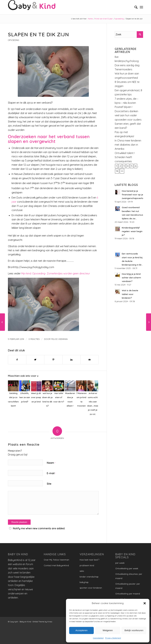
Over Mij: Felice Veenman (56, 560)
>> (122, 171)
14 (117, 171)
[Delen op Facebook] (17, 360)
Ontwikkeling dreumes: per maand (129, 576)
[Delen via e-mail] (90, 360)
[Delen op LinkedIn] (71, 360)
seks (82, 571)
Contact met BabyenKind (56, 565)
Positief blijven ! (123, 107)
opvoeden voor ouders (128, 120)
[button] (145, 603)
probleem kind (87, 565)
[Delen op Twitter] (35, 360)
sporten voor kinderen (91, 588)
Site (49, 484)
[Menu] (141, 7)
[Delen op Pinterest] (53, 360)
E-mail (51, 473)
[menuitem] (134, 7)
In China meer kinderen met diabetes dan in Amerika (128, 145)
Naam (51, 463)
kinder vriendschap (89, 577)
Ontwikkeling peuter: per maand (128, 586)
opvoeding (14, 40)
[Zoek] (134, 7)
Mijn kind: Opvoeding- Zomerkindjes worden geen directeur (56, 273)
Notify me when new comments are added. (39, 528)
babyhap (84, 582)
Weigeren (108, 630)
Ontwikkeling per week (127, 568)
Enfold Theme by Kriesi (42, 622)
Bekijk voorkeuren (134, 630)
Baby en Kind (25, 622)
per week (120, 563)
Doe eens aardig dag (127, 65)
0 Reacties (34, 339)
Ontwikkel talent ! (125, 153)
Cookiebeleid (98, 638)
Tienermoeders (123, 69)
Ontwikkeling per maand (128, 594)
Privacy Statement (113, 638)
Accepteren (82, 630)
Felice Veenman (59, 339)
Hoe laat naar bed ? (89, 560)
